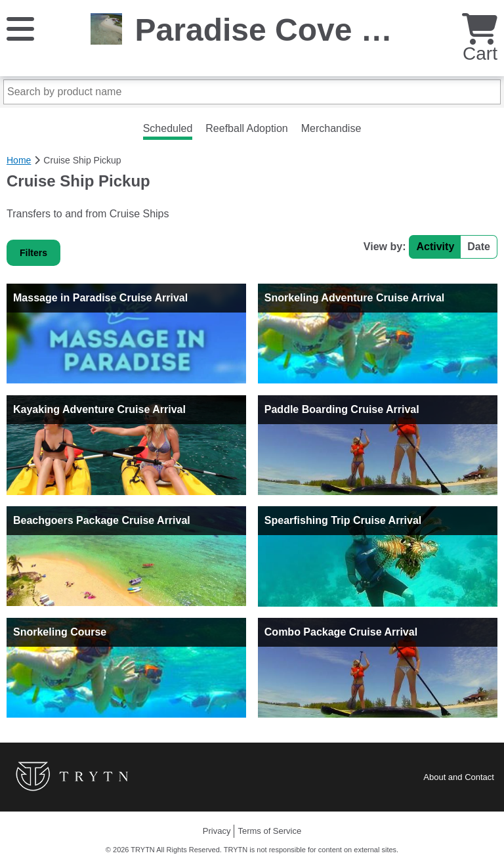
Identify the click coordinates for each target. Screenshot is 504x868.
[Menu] (20, 28)
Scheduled (168, 128)
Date (479, 247)
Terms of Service (269, 831)
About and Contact (459, 777)
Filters (33, 253)
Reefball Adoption (246, 128)
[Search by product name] (252, 92)
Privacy (217, 831)
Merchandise (331, 128)
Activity (435, 247)
